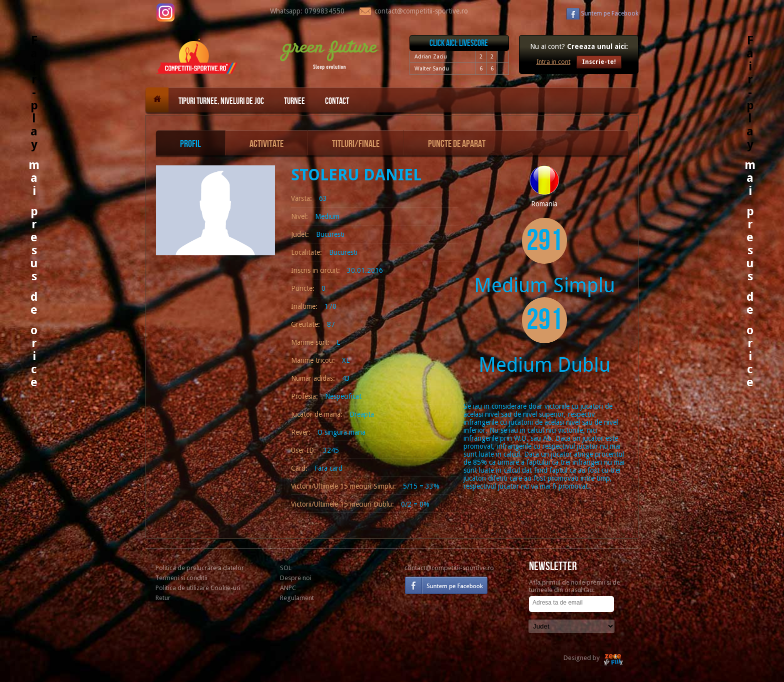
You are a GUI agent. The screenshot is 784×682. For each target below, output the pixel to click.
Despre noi (296, 578)
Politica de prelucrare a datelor (200, 568)
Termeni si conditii (181, 578)
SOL (286, 568)
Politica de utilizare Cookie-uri (198, 588)
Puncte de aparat (457, 144)
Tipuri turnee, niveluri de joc (221, 101)
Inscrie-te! (599, 62)
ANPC (288, 588)
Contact (337, 101)
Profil (190, 144)
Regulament (297, 598)
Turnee (294, 101)
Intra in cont (553, 62)
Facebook (610, 13)
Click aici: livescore (459, 43)
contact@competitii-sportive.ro (449, 568)
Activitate (266, 144)
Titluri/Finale (356, 144)
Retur (163, 598)
